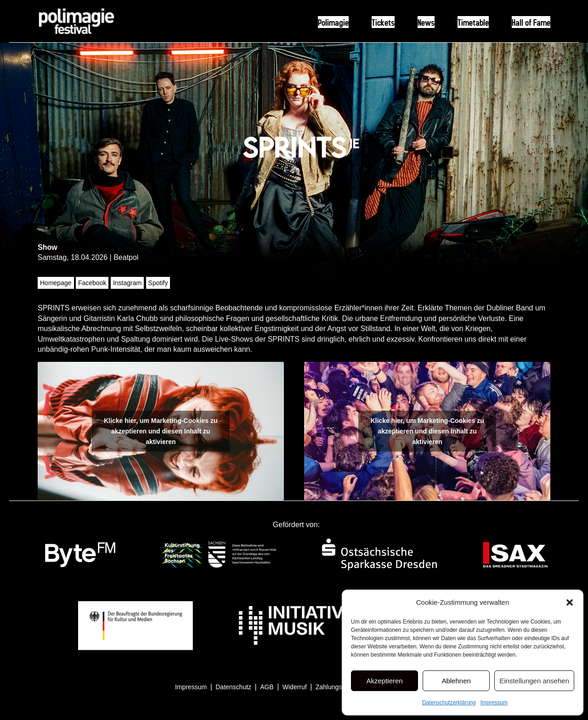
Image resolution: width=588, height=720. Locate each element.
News (426, 22)
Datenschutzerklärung (449, 703)
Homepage (56, 283)
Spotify (158, 283)
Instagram (127, 283)
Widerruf (295, 687)
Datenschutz (233, 687)
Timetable (473, 22)
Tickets (383, 22)
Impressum (494, 703)
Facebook (92, 283)
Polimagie (333, 22)
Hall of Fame (531, 22)
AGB (267, 687)
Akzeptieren (384, 681)
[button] (570, 602)
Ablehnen (456, 681)
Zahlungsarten (336, 687)
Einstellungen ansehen (534, 681)
